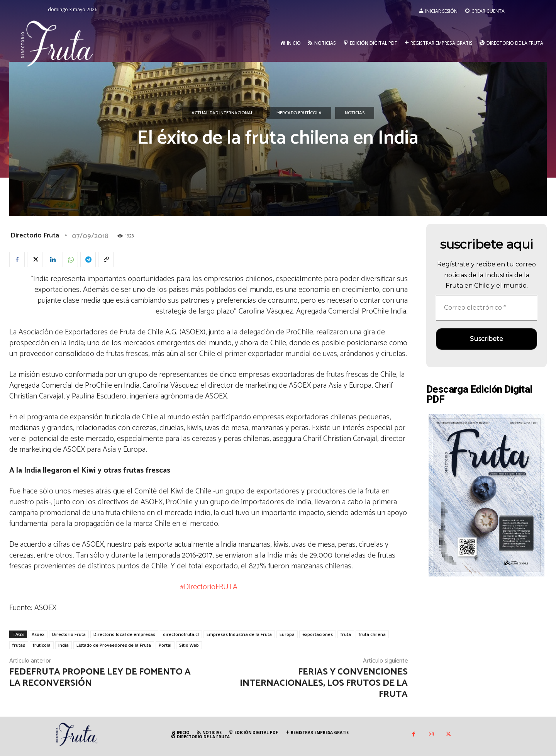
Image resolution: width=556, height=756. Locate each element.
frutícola (42, 645)
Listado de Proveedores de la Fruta (114, 645)
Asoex (38, 634)
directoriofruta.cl (181, 634)
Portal (165, 645)
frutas (19, 645)
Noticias (355, 113)
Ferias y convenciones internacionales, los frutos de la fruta (324, 683)
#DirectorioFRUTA (209, 587)
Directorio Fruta (35, 236)
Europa (287, 634)
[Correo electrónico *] (486, 308)
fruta (346, 634)
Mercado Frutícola (299, 113)
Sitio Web (189, 645)
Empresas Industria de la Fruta (239, 634)
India (64, 645)
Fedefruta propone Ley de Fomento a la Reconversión (100, 678)
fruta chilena (372, 634)
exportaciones (318, 634)
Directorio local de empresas (124, 634)
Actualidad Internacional (222, 113)
